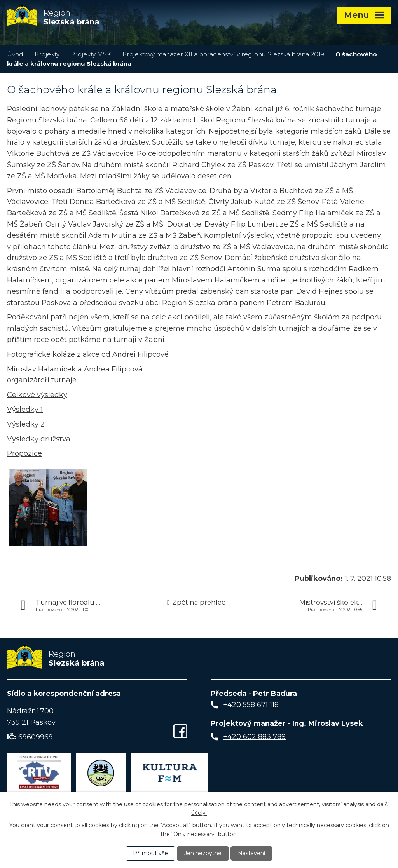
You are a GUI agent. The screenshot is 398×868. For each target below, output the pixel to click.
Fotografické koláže (41, 354)
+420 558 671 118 (251, 705)
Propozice (24, 453)
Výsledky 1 (25, 410)
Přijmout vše (150, 853)
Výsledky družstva (39, 439)
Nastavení (251, 853)
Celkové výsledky (37, 395)
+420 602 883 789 (254, 737)
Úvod (15, 54)
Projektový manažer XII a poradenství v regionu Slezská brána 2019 (223, 54)
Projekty (47, 54)
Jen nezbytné (203, 853)
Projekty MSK (91, 54)
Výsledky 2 (26, 424)
